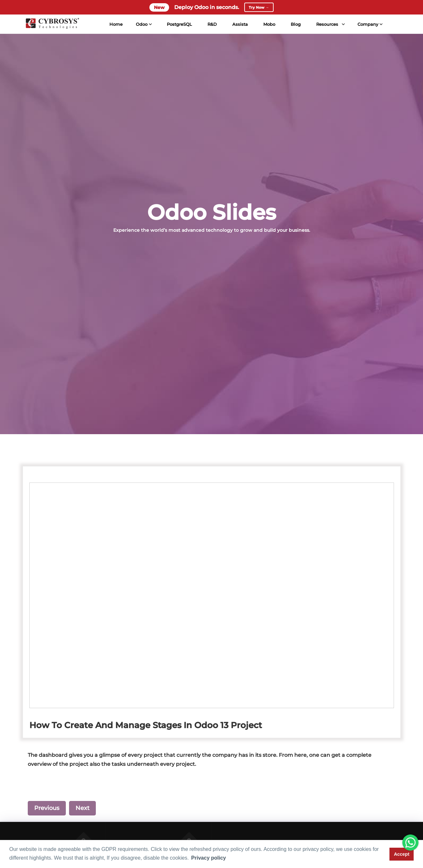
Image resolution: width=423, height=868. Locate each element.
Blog (295, 27)
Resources (326, 27)
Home (115, 27)
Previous (47, 808)
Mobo (268, 27)
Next (82, 808)
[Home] (51, 27)
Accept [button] (402, 854)
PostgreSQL (178, 27)
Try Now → (259, 9)
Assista (239, 27)
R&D (211, 27)
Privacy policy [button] (209, 858)
